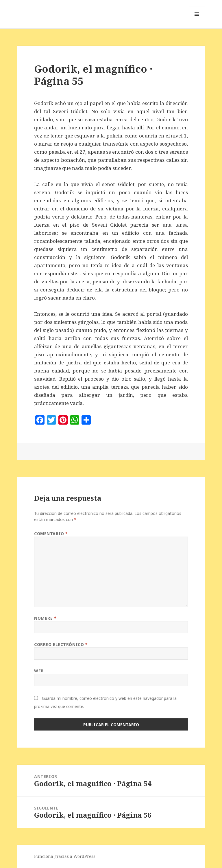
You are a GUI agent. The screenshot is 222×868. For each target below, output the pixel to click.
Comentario (51, 534)
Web (39, 671)
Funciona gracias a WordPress (65, 856)
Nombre (45, 618)
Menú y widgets (197, 22)
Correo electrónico (61, 644)
